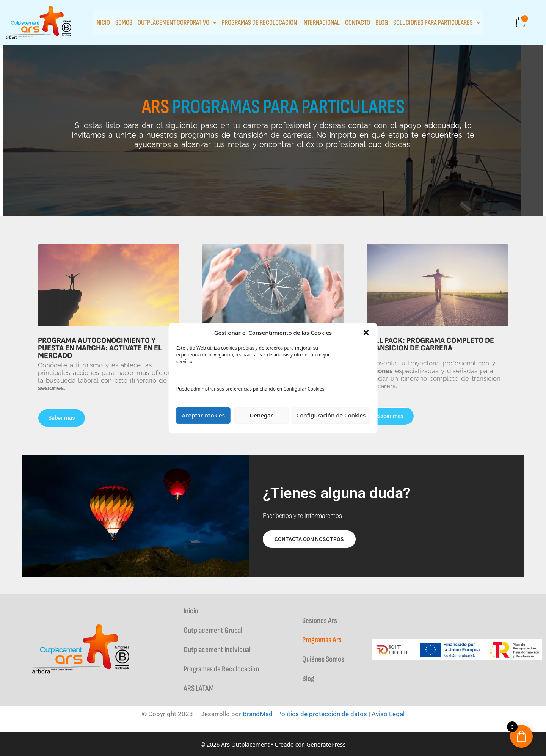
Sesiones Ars (320, 620)
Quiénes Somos (323, 659)
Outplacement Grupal (213, 630)
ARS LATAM (199, 688)
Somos (124, 23)
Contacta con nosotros (309, 539)
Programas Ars (322, 640)
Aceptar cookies (203, 415)
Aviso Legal (388, 714)
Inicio (103, 23)
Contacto (358, 23)
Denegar (261, 415)
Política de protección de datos (322, 714)
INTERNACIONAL (321, 23)
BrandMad (258, 714)
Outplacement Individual (217, 650)
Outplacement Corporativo (177, 23)
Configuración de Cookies (331, 415)
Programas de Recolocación (259, 23)
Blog (382, 23)
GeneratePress (326, 744)
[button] (366, 333)
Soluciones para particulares (437, 23)
